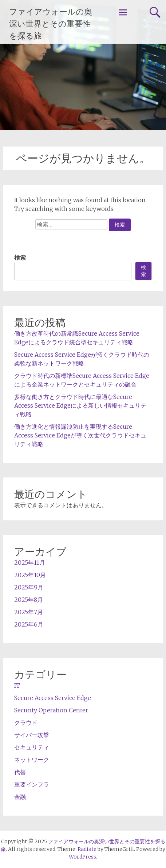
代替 (20, 772)
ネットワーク (32, 760)
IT (17, 685)
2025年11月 (30, 563)
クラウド (26, 723)
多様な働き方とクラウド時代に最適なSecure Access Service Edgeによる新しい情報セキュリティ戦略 (80, 405)
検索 (20, 257)
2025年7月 (29, 612)
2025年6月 (29, 624)
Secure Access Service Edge (53, 698)
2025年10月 (30, 575)
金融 (20, 797)
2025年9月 (29, 587)
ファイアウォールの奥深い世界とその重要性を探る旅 (51, 24)
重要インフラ (32, 784)
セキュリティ (32, 747)
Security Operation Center (51, 710)
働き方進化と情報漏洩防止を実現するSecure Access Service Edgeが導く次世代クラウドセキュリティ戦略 (80, 435)
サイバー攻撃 (32, 735)
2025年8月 (29, 600)
